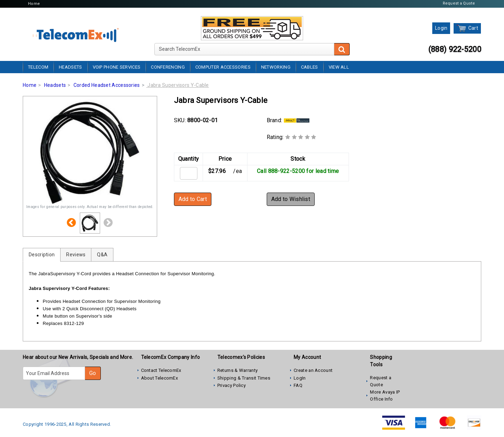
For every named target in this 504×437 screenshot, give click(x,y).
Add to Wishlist (291, 199)
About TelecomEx (160, 378)
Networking (276, 67)
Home (34, 4)
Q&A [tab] (102, 255)
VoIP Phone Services (117, 67)
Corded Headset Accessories (107, 85)
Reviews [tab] (76, 255)
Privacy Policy (232, 385)
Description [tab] (42, 255)
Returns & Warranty (237, 370)
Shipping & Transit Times (244, 378)
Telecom (38, 67)
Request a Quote (459, 3)
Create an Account (313, 370)
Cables (310, 67)
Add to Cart (193, 199)
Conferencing (168, 67)
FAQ (298, 385)
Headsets (70, 67)
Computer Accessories (223, 67)
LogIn (300, 378)
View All (339, 67)
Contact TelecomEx (161, 370)
